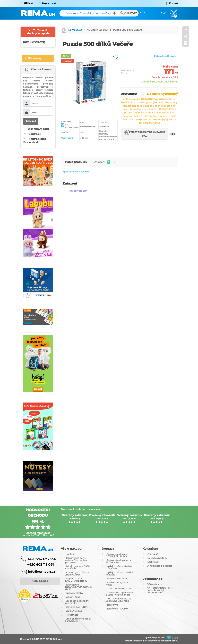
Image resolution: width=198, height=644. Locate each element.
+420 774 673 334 (41, 559)
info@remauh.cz (42, 572)
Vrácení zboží (73, 597)
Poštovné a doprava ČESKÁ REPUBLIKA (117, 555)
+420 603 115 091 (38, 565)
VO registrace (155, 584)
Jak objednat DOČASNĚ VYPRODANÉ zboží (78, 587)
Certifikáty (153, 562)
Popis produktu (76, 162)
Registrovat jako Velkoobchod (35, 140)
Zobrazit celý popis (165, 56)
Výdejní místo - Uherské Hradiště (119, 574)
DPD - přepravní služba (119, 589)
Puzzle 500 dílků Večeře (128, 30)
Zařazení (105, 162)
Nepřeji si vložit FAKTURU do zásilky (76, 580)
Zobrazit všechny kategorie (38, 32)
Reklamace (72, 615)
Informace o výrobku (76, 172)
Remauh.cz (72, 30)
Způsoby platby (74, 593)
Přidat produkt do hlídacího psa (145, 134)
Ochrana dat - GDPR (77, 607)
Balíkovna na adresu (118, 579)
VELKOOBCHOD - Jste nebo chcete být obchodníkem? (159, 590)
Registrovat (32, 134)
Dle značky (35, 58)
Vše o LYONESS (74, 611)
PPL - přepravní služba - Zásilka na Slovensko (119, 600)
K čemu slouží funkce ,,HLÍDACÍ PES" (77, 574)
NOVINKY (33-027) (97, 30)
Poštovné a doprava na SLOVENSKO (119, 561)
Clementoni (67, 138)
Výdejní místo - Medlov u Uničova (119, 567)
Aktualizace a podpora (160, 566)
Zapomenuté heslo (37, 129)
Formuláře (153, 554)
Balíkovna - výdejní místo (117, 584)
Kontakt (70, 554)
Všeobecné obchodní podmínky (77, 602)
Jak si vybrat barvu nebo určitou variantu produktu (77, 560)
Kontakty (40, 581)
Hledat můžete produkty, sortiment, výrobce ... (91, 13)
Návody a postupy (157, 558)
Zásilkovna (113, 605)
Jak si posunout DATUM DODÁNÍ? (79, 567)
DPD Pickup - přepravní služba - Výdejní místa (119, 594)
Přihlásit (31, 121)
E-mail (35, 103)
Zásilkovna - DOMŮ (117, 609)
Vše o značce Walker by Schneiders (78, 620)
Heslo (34, 112)
